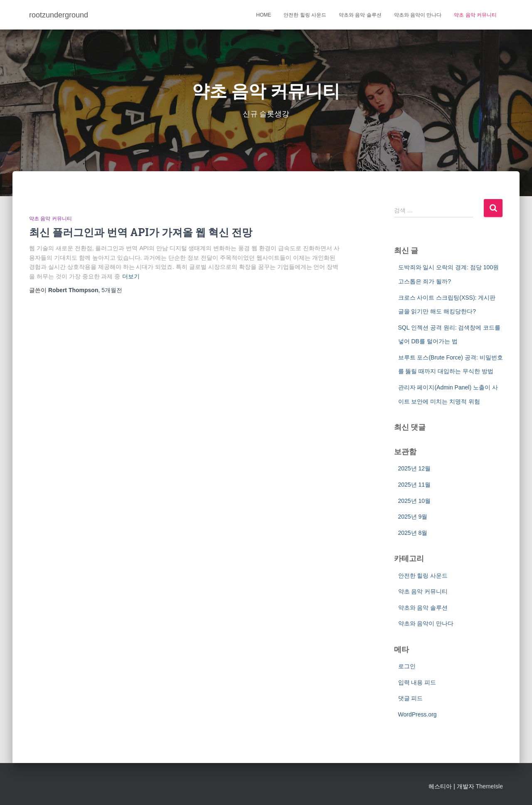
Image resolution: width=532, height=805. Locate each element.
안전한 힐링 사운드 (305, 15)
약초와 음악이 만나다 (418, 15)
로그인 (407, 666)
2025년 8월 (413, 533)
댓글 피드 (411, 698)
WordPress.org (417, 714)
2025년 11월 (415, 485)
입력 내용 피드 (417, 682)
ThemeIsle (489, 786)
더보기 (131, 276)
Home (264, 15)
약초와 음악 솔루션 (360, 15)
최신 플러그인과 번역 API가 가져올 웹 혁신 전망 (141, 232)
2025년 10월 (415, 501)
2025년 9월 (413, 517)
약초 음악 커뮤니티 (475, 15)
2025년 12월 (415, 468)
